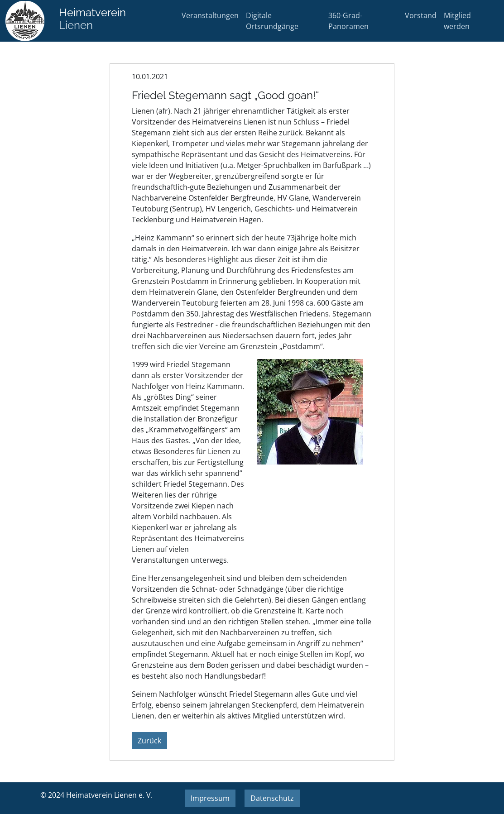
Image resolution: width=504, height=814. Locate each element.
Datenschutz (272, 798)
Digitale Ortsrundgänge (272, 21)
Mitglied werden (457, 21)
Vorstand (421, 15)
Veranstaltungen (210, 15)
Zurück (149, 741)
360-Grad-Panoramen (348, 21)
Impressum (210, 798)
